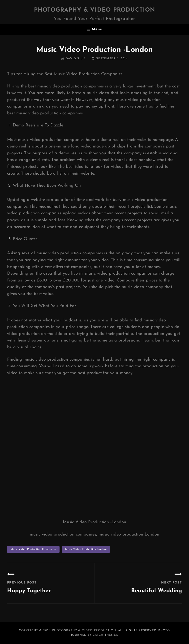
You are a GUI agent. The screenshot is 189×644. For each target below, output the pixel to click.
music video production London (86, 549)
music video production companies (33, 549)
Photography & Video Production (95, 10)
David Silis (76, 59)
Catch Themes (105, 635)
